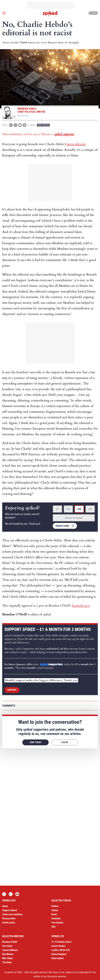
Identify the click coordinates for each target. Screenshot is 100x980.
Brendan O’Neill (10, 942)
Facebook (4, 894)
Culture (55, 910)
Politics (55, 906)
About (5, 906)
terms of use (58, 972)
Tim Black (7, 962)
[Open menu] (4, 13)
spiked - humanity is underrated (50, 14)
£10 (68, 509)
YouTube (17, 894)
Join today (35, 742)
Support (12, 690)
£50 (90, 509)
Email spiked (57, 958)
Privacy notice (9, 918)
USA (53, 927)
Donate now (62, 526)
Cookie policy (9, 923)
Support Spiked (9, 910)
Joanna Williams (10, 950)
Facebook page (81, 606)
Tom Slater (7, 946)
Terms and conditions (12, 914)
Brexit (54, 914)
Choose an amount (74, 518)
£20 (79, 509)
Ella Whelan (8, 954)
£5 (57, 509)
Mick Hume (8, 958)
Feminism (56, 918)
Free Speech (43, 125)
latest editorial (76, 144)
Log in (93, 13)
